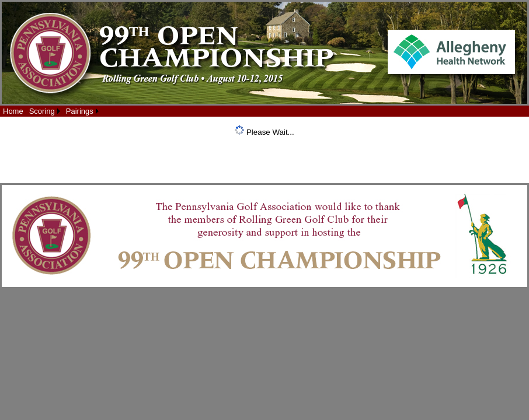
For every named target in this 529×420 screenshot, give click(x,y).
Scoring (42, 111)
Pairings (80, 111)
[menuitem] (13, 111)
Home (13, 111)
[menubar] (51, 111)
